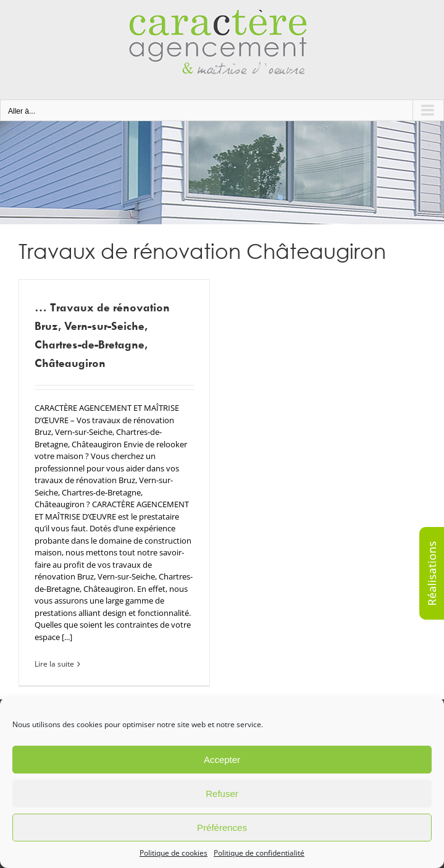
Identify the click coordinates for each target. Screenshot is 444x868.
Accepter (222, 760)
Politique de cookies (174, 853)
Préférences (222, 828)
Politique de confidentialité (259, 853)
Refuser (222, 794)
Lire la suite (54, 664)
